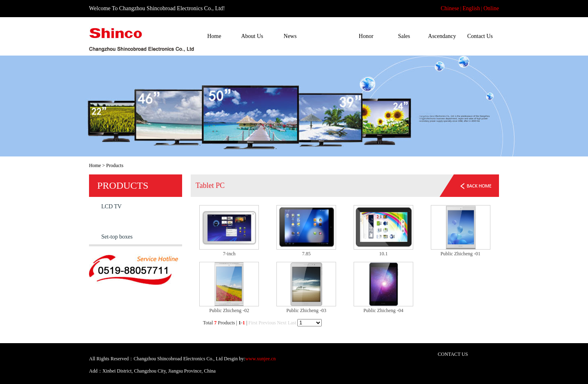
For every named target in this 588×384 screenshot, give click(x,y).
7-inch (229, 254)
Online (491, 8)
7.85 (306, 254)
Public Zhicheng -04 (383, 310)
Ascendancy (442, 36)
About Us (252, 36)
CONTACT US (453, 354)
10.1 (383, 254)
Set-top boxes (117, 237)
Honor (366, 36)
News (290, 36)
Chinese (450, 8)
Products (328, 36)
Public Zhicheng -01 (461, 254)
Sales (404, 36)
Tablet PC (112, 222)
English (471, 8)
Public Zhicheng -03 (306, 310)
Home (214, 36)
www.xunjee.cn (261, 359)
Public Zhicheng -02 (229, 310)
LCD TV (111, 207)
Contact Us (480, 36)
